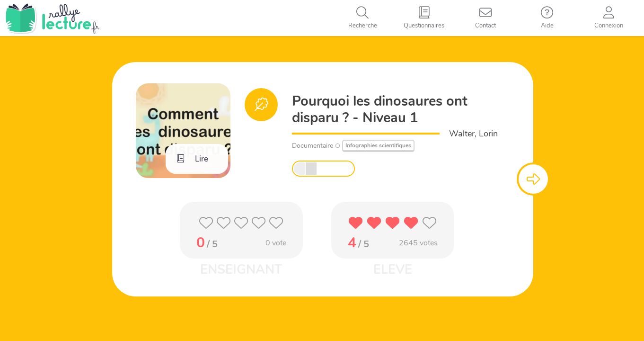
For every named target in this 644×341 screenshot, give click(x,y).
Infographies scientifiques (378, 145)
